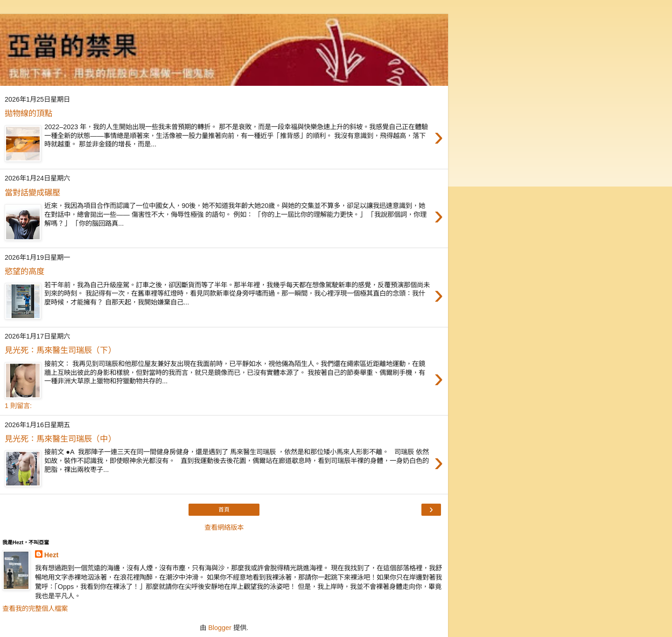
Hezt (51, 555)
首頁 (224, 510)
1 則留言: (18, 406)
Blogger (220, 628)
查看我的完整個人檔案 (35, 609)
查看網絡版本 (224, 527)
